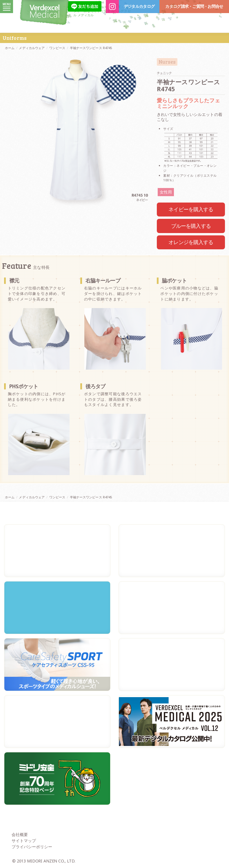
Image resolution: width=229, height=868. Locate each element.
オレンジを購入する (191, 242)
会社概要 (20, 834)
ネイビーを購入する (191, 209)
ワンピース (57, 48)
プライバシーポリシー (32, 847)
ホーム (10, 48)
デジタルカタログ (139, 6)
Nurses (167, 62)
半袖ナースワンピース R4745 (91, 48)
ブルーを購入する (191, 226)
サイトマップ (24, 841)
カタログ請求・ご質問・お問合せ (194, 6)
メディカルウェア (32, 48)
